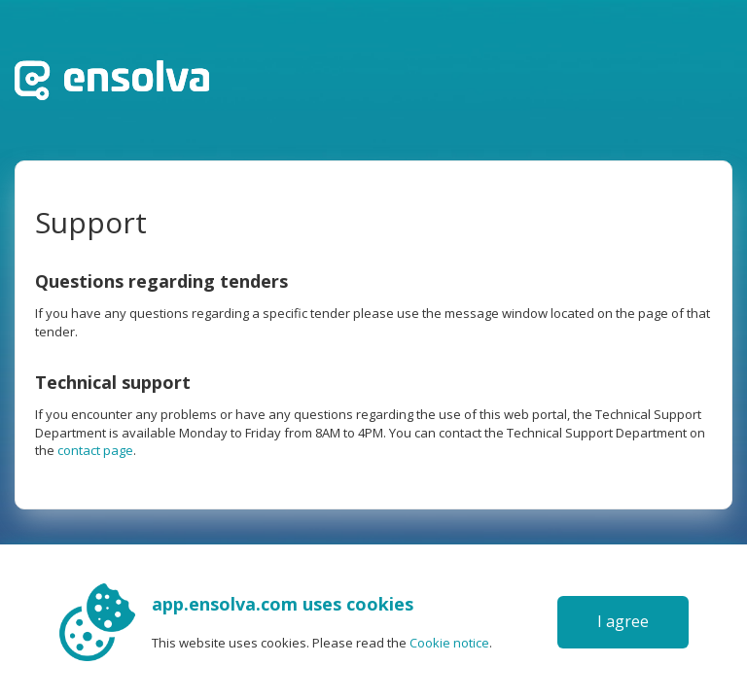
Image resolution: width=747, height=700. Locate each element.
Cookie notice (449, 643)
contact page (95, 450)
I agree (623, 621)
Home (112, 80)
